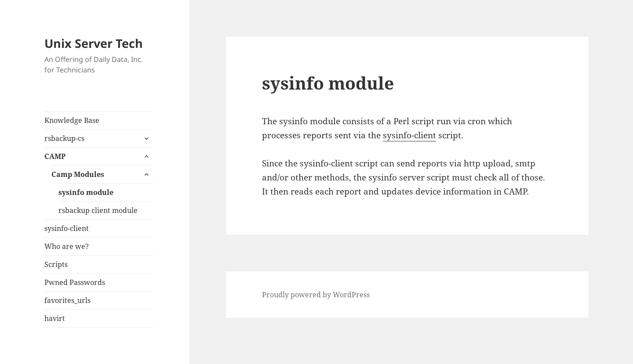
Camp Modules (78, 174)
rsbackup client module (98, 210)
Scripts (56, 264)
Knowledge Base (72, 120)
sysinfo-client (67, 228)
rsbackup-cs (64, 138)
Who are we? (67, 246)
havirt (55, 318)
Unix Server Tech (94, 43)
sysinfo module (86, 192)
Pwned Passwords (75, 282)
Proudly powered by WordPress (316, 295)
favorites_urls (67, 300)
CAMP (55, 156)
